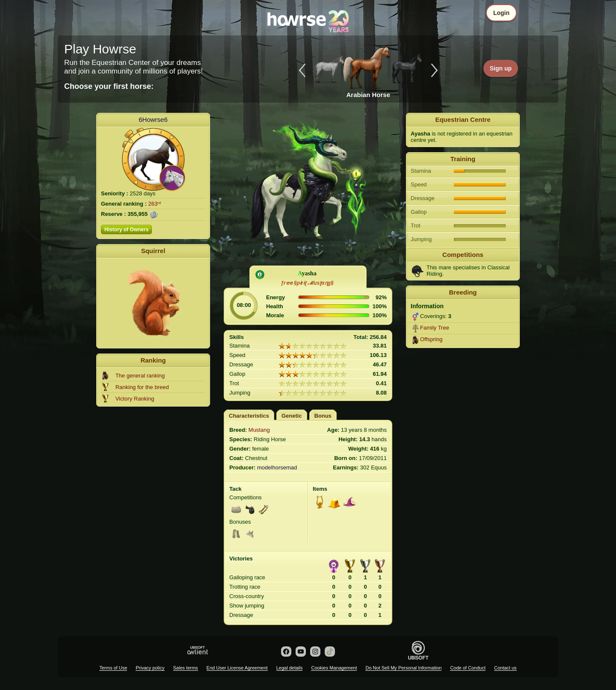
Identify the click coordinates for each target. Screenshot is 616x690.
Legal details (290, 668)
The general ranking (140, 376)
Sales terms (186, 668)
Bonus (323, 416)
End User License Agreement (237, 668)
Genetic (292, 416)
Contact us (505, 668)
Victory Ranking (135, 399)
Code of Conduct (468, 668)
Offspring (431, 339)
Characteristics (249, 416)
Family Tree (435, 328)
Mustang (259, 430)
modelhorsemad (277, 467)
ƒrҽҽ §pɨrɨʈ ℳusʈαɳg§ (307, 283)
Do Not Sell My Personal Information (403, 668)
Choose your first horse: (109, 86)
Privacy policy (150, 668)
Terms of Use (113, 668)
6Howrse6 (153, 119)
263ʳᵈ (155, 204)
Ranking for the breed (142, 387)
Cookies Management (334, 668)
